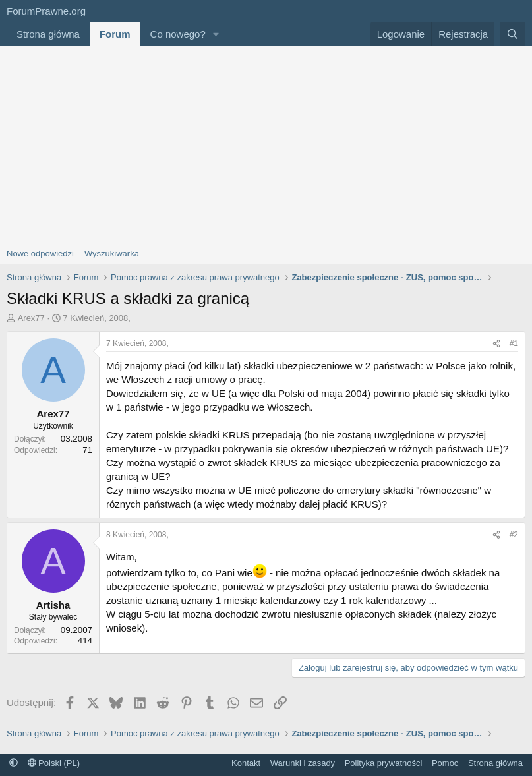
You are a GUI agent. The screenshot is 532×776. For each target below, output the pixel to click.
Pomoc (445, 763)
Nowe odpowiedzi (40, 254)
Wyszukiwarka (112, 254)
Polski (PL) (54, 763)
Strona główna (48, 34)
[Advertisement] (266, 145)
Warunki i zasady (303, 763)
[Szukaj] (513, 34)
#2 (514, 535)
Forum (115, 34)
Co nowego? (178, 34)
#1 (514, 343)
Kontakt (246, 763)
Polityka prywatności (384, 763)
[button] (216, 34)
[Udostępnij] (496, 344)
